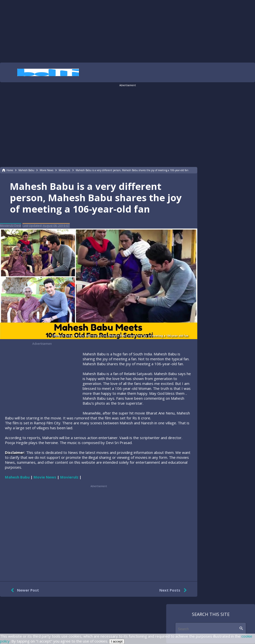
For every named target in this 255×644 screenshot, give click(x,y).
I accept (117, 641)
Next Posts (174, 590)
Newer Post (24, 590)
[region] (127, 31)
